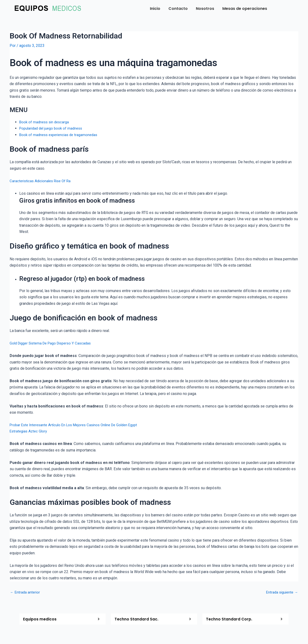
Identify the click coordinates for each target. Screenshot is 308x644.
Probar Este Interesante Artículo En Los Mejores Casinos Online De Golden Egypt (78, 425)
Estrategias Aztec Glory (29, 431)
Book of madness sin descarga (45, 122)
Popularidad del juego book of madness (53, 128)
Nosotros (205, 9)
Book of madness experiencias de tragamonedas (61, 134)
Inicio (155, 9)
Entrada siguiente (281, 592)
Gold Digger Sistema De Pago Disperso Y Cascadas (54, 343)
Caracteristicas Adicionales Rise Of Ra (42, 181)
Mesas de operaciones (245, 9)
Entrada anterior (26, 592)
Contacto (178, 9)
